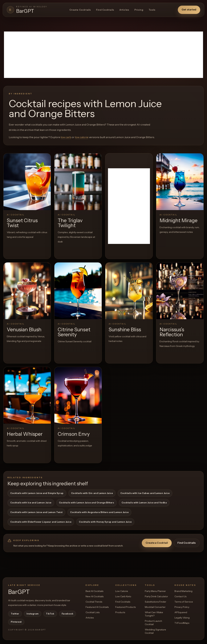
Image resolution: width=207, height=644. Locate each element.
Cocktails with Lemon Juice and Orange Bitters (87, 503)
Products (120, 612)
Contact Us (180, 596)
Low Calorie (122, 591)
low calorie (82, 137)
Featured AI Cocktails (97, 607)
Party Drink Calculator (156, 596)
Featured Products (125, 607)
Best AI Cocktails (94, 591)
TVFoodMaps (182, 623)
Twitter (15, 614)
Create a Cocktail (157, 543)
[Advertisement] (103, 55)
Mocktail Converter (155, 607)
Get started (189, 10)
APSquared (181, 612)
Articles (124, 10)
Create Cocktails (80, 10)
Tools (152, 10)
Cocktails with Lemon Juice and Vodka (144, 503)
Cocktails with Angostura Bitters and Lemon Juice (99, 512)
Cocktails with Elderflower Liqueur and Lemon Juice (41, 522)
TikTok (50, 614)
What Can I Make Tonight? (154, 614)
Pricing (139, 10)
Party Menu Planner (155, 591)
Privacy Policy (182, 607)
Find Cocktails (105, 10)
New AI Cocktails (95, 596)
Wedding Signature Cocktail (155, 631)
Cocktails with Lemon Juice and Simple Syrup (37, 493)
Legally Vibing (182, 618)
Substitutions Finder (155, 602)
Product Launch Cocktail (153, 623)
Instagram (33, 614)
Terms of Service (184, 602)
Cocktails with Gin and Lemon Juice (92, 493)
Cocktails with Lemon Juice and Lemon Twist (36, 512)
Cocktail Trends (94, 602)
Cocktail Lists (93, 612)
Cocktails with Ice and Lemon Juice (31, 503)
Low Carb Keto (123, 596)
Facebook (68, 614)
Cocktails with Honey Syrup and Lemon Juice (105, 522)
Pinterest (16, 622)
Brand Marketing (183, 591)
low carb (66, 137)
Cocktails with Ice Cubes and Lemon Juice (145, 493)
